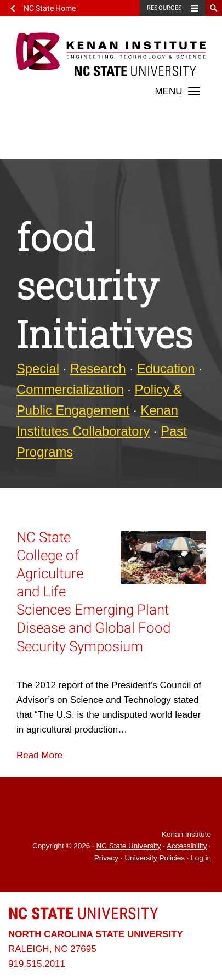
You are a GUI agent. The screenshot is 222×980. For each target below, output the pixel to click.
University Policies (155, 858)
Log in (201, 858)
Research (98, 368)
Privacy (106, 858)
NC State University (129, 846)
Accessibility (187, 846)
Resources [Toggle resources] (164, 8)
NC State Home (50, 8)
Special (38, 368)
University (83, 913)
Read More (39, 755)
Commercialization (70, 389)
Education (166, 368)
